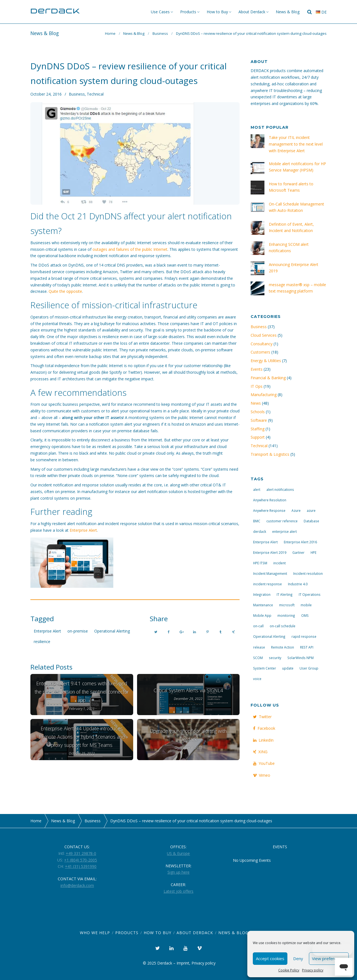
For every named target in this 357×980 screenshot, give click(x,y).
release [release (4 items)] (259, 647)
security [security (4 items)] (275, 658)
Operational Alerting (112, 631)
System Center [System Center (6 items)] (265, 668)
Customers (260, 352)
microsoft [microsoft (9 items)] (287, 605)
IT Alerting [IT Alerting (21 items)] (285, 594)
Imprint (183, 963)
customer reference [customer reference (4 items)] (282, 521)
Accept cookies (270, 958)
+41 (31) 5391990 (81, 866)
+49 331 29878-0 (81, 853)
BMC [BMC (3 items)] (257, 521)
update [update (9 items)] (288, 668)
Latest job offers (179, 891)
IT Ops (257, 386)
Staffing (258, 429)
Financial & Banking (268, 378)
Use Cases (160, 12)
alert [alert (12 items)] (257, 489)
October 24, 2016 (46, 94)
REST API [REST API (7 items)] (307, 647)
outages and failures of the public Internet (130, 249)
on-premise (78, 631)
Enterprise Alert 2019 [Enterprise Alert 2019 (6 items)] (270, 552)
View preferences (329, 958)
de (321, 12)
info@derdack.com (77, 885)
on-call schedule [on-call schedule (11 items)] (283, 626)
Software (259, 420)
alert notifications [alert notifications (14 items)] (280, 489)
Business (160, 33)
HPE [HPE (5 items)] (313, 552)
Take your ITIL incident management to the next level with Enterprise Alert (296, 144)
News (256, 403)
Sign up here (179, 872)
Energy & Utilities (266, 361)
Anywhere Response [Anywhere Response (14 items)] (269, 510)
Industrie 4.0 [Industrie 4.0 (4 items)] (298, 584)
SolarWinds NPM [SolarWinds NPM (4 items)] (300, 658)
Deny (298, 958)
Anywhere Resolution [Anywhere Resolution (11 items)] (270, 500)
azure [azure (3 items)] (311, 510)
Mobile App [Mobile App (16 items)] (262, 615)
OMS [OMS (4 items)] (305, 615)
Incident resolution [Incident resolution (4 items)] (308, 573)
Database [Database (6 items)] (311, 521)
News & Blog (288, 12)
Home (110, 33)
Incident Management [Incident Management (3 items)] (270, 573)
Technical (95, 94)
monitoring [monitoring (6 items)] (286, 615)
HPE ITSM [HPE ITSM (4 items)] (260, 563)
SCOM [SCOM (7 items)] (258, 658)
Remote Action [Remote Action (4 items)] (283, 647)
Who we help (95, 933)
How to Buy (217, 12)
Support (258, 437)
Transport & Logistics (270, 454)
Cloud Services (264, 335)
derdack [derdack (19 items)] (260, 531)
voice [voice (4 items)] (257, 679)
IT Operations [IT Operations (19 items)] (310, 594)
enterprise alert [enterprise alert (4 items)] (284, 531)
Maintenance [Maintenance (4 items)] (263, 605)
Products (188, 12)
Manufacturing (264, 395)
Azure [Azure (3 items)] (296, 510)
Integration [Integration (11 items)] (262, 594)
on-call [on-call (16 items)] (258, 626)
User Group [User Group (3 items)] (309, 668)
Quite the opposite (65, 291)
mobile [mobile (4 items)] (306, 605)
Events (257, 369)
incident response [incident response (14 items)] (267, 584)
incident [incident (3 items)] (279, 563)
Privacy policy (313, 970)
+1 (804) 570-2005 (81, 860)
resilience (42, 642)
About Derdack (252, 12)
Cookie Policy (289, 970)
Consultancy (262, 344)
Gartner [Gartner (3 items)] (298, 552)
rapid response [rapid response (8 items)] (304, 636)
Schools (258, 412)
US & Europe (178, 853)
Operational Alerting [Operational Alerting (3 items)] (269, 636)
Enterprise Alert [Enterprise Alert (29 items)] (265, 542)
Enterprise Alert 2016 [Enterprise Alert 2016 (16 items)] (300, 542)
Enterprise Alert (83, 530)
